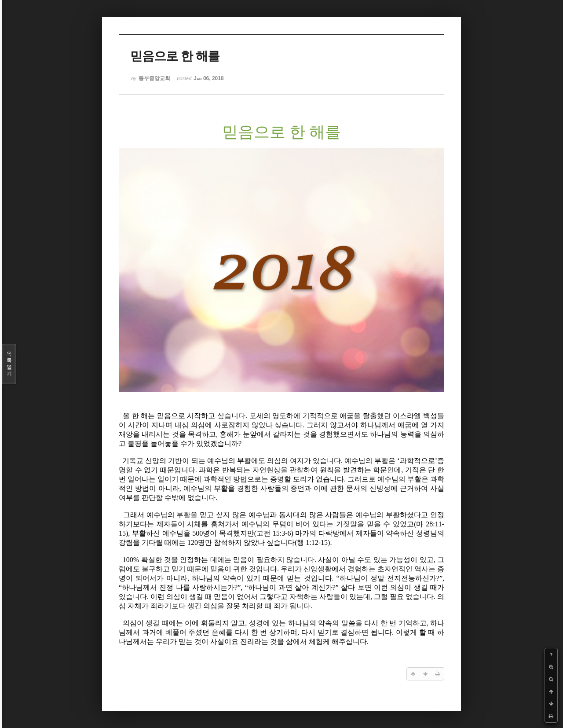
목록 (9, 364)
